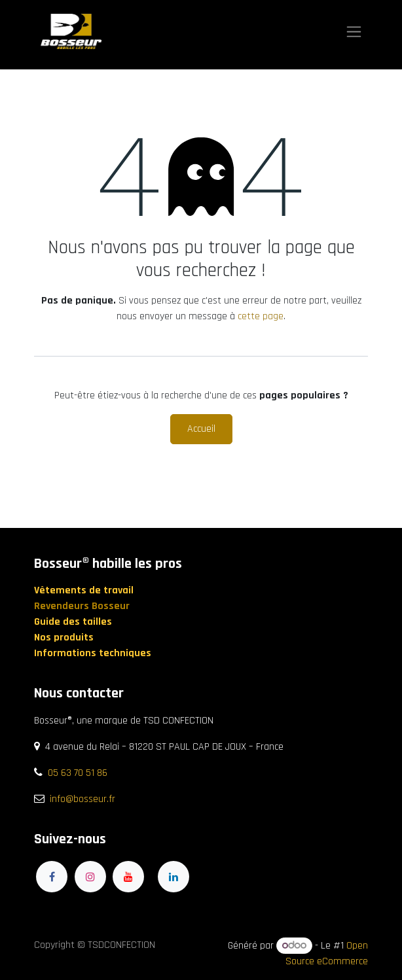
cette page (261, 316)
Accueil (201, 429)
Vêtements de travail (85, 590)
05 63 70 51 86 (78, 773)
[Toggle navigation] (354, 32)
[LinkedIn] (174, 877)
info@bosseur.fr (82, 799)
